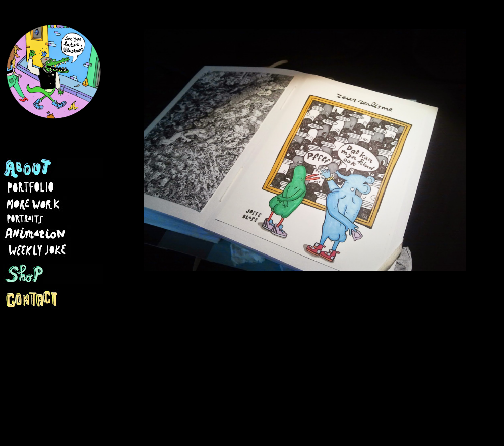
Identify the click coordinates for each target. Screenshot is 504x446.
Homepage (310, 353)
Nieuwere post (146, 353)
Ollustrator (247, 426)
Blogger (359, 426)
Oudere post (468, 353)
